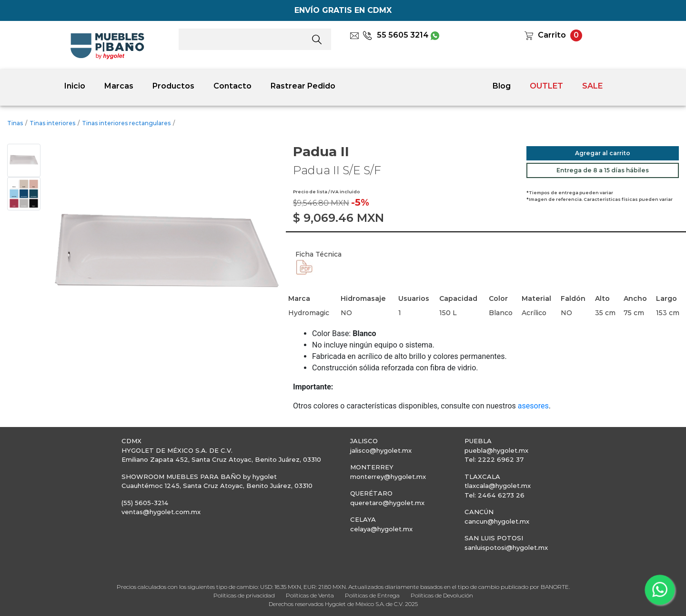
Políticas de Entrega (372, 595)
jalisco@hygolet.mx (381, 450)
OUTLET (546, 86)
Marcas (119, 86)
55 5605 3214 (396, 35)
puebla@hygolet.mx (496, 450)
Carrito (552, 35)
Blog (502, 86)
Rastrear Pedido (303, 86)
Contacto (232, 86)
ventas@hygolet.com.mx (161, 512)
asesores (533, 406)
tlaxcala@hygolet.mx (498, 486)
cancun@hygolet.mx (497, 521)
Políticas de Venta (310, 595)
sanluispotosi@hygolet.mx (506, 547)
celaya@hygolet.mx (381, 529)
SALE (592, 86)
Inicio (75, 86)
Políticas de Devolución (442, 595)
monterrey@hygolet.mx (388, 477)
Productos (173, 86)
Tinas (15, 123)
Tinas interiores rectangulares (126, 123)
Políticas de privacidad (244, 595)
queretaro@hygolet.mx (387, 503)
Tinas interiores (52, 123)
